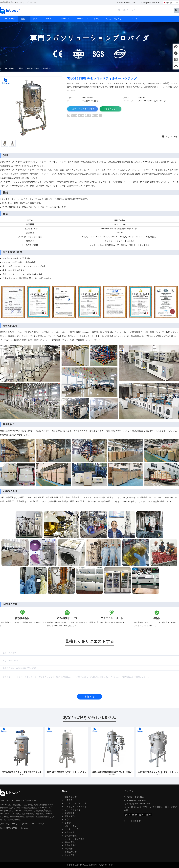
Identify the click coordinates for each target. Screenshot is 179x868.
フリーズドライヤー (74, 810)
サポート (82, 19)
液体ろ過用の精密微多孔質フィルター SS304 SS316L (112, 773)
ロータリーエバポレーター (77, 803)
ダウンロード (170, 136)
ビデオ (97, 19)
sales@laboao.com (150, 3)
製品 (24, 19)
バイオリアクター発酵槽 (76, 807)
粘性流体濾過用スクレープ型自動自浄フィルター (22, 773)
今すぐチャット (112, 109)
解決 (35, 19)
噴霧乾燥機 (70, 813)
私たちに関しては (114, 19)
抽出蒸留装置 (71, 797)
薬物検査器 (70, 842)
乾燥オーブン (71, 826)
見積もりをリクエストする (83, 109)
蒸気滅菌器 (70, 816)
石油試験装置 (71, 852)
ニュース (47, 19)
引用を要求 (136, 821)
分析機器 (69, 849)
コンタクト (133, 19)
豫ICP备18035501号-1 (10, 828)
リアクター (70, 800)
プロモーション (64, 19)
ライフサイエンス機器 (75, 839)
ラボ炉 (68, 823)
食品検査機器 (71, 845)
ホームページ (9, 19)
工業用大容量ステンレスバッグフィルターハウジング (158, 773)
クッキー (26, 824)
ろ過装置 (47, 69)
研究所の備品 (33, 69)
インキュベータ (72, 829)
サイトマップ (38, 824)
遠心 (67, 820)
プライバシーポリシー (10, 824)
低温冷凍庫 (70, 832)
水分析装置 (70, 855)
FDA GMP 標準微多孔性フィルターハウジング (67, 773)
